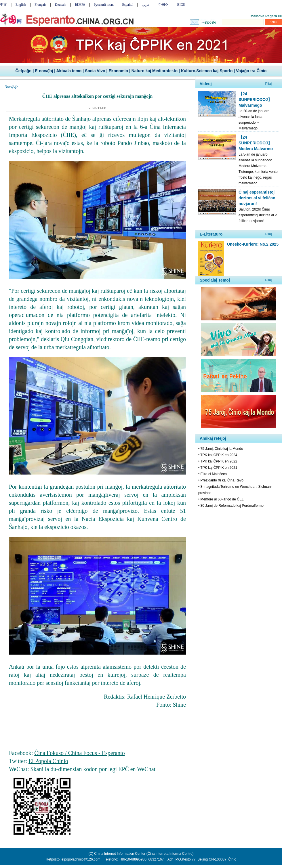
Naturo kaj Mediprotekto (155, 71)
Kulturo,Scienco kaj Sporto (207, 71)
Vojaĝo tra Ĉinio (251, 71)
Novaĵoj (10, 87)
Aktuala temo (69, 71)
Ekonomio (118, 71)
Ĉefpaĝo (24, 71)
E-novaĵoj (44, 71)
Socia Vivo (95, 71)
